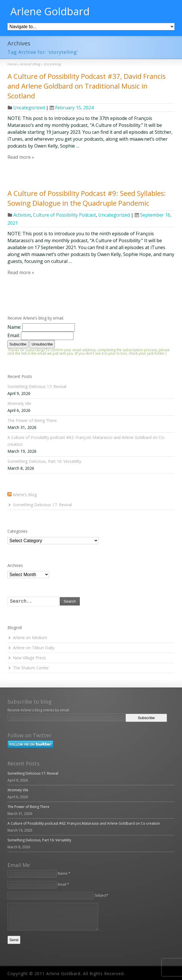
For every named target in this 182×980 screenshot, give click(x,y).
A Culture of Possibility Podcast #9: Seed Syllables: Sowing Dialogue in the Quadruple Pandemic (87, 198)
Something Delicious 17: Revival (37, 386)
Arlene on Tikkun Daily (34, 648)
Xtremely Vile (19, 403)
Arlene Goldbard (50, 12)
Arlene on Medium (30, 638)
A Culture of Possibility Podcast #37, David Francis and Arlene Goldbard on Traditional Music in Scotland (87, 86)
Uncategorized (29, 108)
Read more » (21, 157)
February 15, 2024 (72, 108)
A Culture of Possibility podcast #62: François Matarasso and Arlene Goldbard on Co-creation (84, 823)
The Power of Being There (32, 420)
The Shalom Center (31, 668)
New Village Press (29, 658)
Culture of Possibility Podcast (64, 215)
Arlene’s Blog (25, 495)
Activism (22, 215)
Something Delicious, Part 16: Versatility (44, 461)
